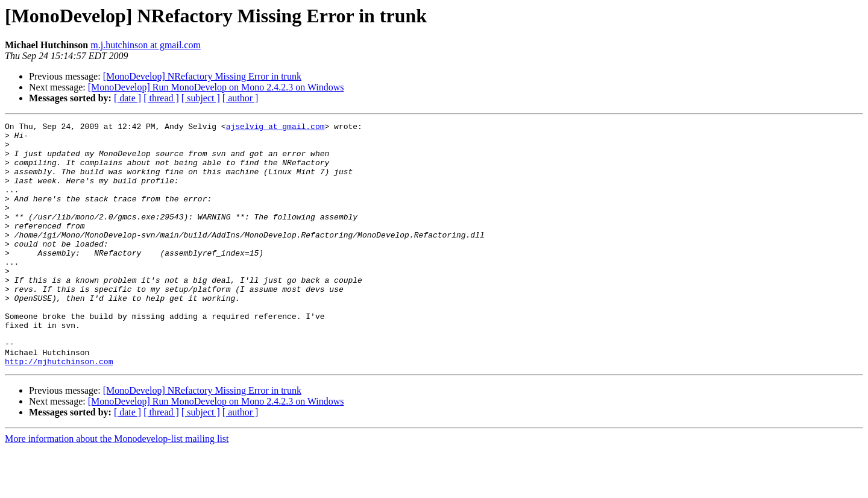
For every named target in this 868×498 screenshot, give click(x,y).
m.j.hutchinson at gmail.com (146, 45)
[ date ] (127, 98)
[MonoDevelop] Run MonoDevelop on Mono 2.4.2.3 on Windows (216, 87)
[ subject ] (201, 98)
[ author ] (241, 98)
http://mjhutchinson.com (59, 410)
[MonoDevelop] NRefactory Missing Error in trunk (202, 76)
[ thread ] (161, 98)
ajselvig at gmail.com (275, 128)
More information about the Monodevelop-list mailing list (117, 487)
